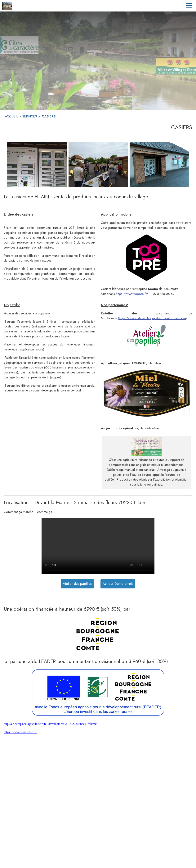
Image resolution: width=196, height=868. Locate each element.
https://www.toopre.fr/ (132, 294)
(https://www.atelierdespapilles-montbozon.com (152, 318)
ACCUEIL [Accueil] (11, 116)
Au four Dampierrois (118, 584)
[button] (147, 258)
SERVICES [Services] (30, 116)
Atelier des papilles (77, 584)
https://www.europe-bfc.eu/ (21, 732)
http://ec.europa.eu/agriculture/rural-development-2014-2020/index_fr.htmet (51, 724)
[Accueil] (7, 6)
